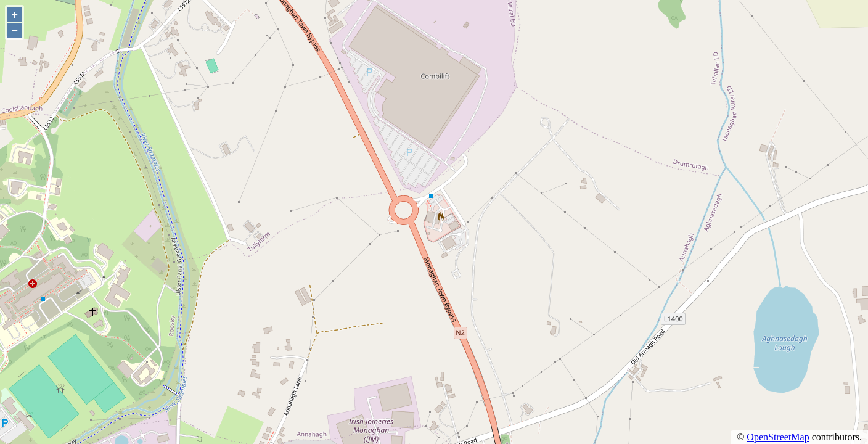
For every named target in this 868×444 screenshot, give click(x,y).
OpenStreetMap (778, 437)
